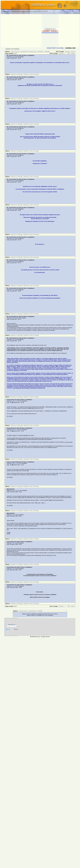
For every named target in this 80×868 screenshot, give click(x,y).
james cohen (16, 401)
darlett (14, 57)
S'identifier (47, 52)
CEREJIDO (15, 318)
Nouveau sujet (33, 52)
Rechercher (40, 52)
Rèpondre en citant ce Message (31, 74)
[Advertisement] (17, 31)
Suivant (73, 52)
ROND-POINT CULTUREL (55, 48)
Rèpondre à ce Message (17, 74)
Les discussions (24, 52)
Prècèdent (67, 52)
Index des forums (15, 52)
